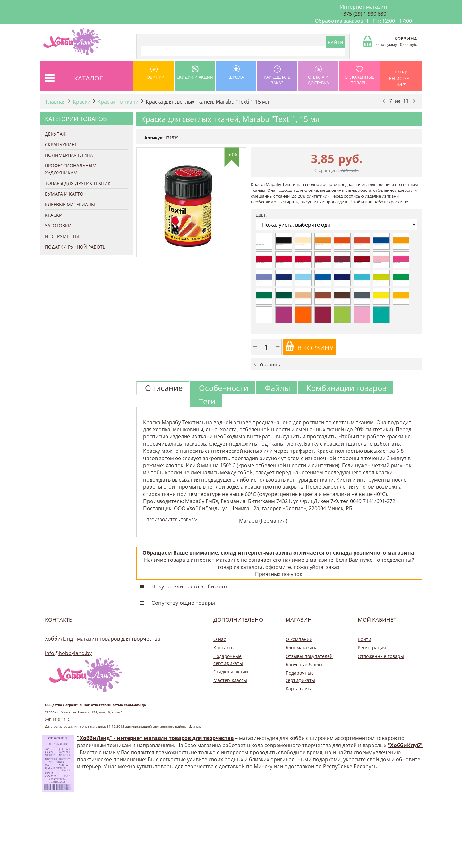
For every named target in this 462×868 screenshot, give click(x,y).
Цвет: (261, 215)
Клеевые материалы (70, 204)
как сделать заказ (277, 76)
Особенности (224, 388)
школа (236, 73)
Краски (82, 102)
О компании (299, 639)
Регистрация (372, 648)
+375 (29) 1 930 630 (363, 14)
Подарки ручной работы (76, 247)
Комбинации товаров (346, 388)
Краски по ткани (118, 102)
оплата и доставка (318, 76)
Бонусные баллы (304, 665)
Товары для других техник (78, 183)
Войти (364, 639)
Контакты (224, 648)
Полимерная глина (69, 155)
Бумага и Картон (66, 194)
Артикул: (154, 138)
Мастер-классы (230, 680)
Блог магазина (302, 648)
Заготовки (58, 226)
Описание (164, 388)
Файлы (277, 388)
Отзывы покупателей (309, 656)
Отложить (267, 365)
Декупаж (56, 134)
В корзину (309, 347)
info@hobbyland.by (68, 653)
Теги (207, 401)
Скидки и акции (195, 73)
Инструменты (62, 236)
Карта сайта (299, 689)
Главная (56, 102)
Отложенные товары (359, 76)
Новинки (154, 73)
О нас (220, 639)
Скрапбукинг (61, 144)
